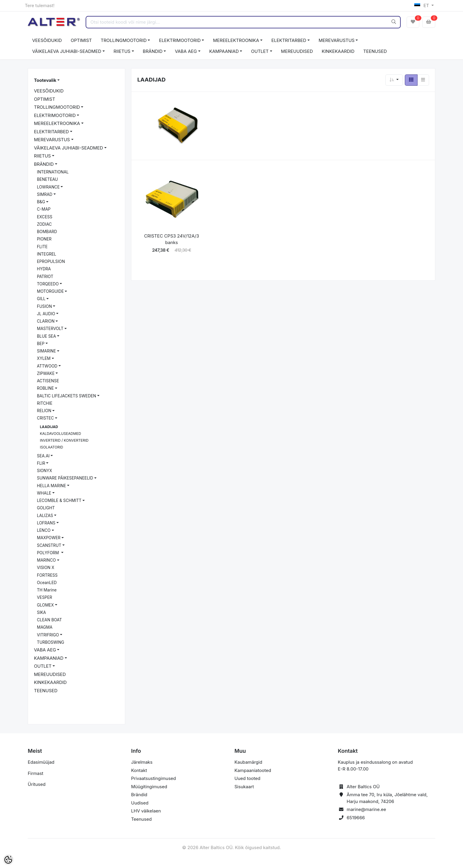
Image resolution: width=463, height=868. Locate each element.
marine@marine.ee (366, 809)
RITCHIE (45, 403)
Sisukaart (244, 787)
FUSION (44, 306)
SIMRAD (45, 194)
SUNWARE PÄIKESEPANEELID (65, 478)
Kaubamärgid (248, 762)
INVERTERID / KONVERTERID (64, 440)
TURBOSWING (50, 642)
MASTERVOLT (50, 329)
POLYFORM (48, 553)
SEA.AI (43, 456)
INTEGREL (47, 254)
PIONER (44, 239)
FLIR (41, 463)
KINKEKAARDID (338, 51)
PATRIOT (45, 277)
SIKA (41, 612)
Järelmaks (142, 762)
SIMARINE (46, 351)
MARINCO (46, 560)
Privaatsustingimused (154, 778)
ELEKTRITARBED (289, 40)
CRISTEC (45, 418)
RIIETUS (122, 51)
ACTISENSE (48, 381)
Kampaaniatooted (253, 770)
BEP (41, 344)
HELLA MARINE (52, 486)
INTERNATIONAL (53, 172)
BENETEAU (47, 179)
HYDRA (44, 269)
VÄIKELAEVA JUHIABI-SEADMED (67, 51)
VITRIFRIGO (48, 635)
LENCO (44, 530)
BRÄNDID (153, 51)
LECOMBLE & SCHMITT (59, 500)
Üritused (37, 784)
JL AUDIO (46, 314)
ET (422, 5)
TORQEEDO (48, 284)
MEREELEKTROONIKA (236, 40)
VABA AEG (186, 51)
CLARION (46, 321)
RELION (44, 411)
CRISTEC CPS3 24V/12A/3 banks (172, 239)
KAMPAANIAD (224, 51)
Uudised (140, 803)
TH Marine (47, 590)
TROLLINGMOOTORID (124, 40)
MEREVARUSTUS (337, 40)
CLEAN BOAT (49, 620)
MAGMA (45, 627)
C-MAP (44, 209)
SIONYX (44, 471)
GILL (41, 299)
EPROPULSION (51, 261)
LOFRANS (46, 523)
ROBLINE (45, 388)
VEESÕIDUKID (47, 40)
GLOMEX (45, 605)
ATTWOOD (47, 366)
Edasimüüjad (41, 762)
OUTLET (260, 51)
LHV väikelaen (146, 811)
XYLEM (44, 358)
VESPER (45, 597)
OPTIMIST (81, 40)
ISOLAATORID (52, 447)
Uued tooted (247, 778)
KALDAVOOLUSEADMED (60, 434)
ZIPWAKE (46, 373)
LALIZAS (45, 516)
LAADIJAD (49, 427)
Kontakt (139, 770)
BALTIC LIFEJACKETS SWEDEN (66, 396)
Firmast (36, 773)
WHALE (44, 493)
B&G (41, 202)
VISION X (46, 568)
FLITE (42, 247)
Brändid (139, 795)
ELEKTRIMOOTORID (180, 40)
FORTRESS (47, 575)
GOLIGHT (46, 508)
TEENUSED (375, 51)
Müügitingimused (149, 787)
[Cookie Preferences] (8, 860)
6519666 (356, 818)
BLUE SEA (47, 336)
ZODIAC (44, 224)
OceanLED (47, 583)
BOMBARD (47, 232)
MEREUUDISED (297, 51)
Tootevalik (45, 80)
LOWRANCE (48, 187)
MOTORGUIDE (50, 291)
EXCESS (45, 217)
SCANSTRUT (49, 545)
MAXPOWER (49, 538)
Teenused (141, 819)
